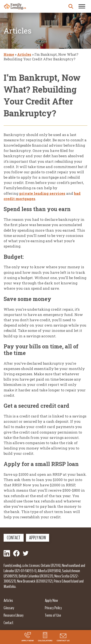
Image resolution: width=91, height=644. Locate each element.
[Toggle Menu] (82, 6)
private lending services (42, 193)
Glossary (9, 608)
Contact (14, 538)
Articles (24, 54)
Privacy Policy (53, 608)
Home (9, 54)
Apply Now (38, 538)
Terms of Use (53, 615)
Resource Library (14, 615)
